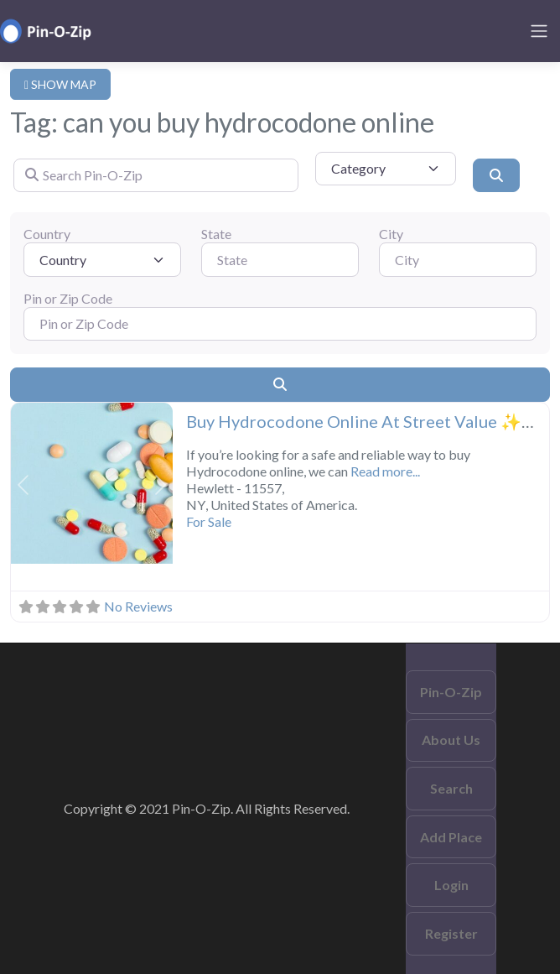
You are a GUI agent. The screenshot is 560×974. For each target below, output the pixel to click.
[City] (458, 259)
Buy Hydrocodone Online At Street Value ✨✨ (364, 421)
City (391, 234)
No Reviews (138, 606)
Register (451, 933)
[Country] (102, 259)
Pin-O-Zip (451, 692)
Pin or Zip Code (68, 298)
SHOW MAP (60, 84)
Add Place (451, 837)
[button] (23, 485)
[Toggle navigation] (539, 31)
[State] (280, 259)
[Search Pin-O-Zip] (156, 175)
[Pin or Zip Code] (280, 324)
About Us (451, 740)
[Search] (496, 175)
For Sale (209, 521)
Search (451, 788)
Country (47, 234)
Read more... (385, 471)
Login (451, 885)
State (216, 234)
